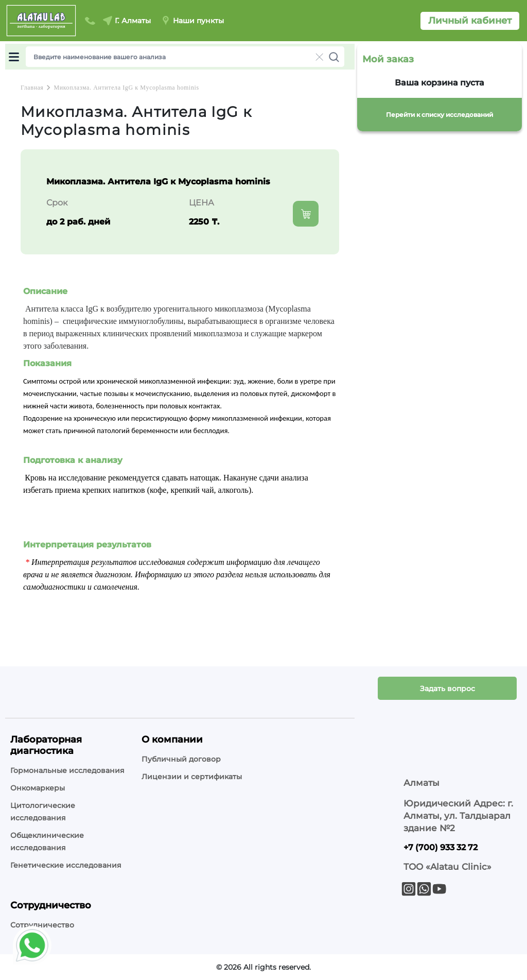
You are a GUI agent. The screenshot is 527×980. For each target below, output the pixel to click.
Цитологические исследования (43, 812)
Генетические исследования (66, 865)
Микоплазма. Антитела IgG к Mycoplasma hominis (126, 88)
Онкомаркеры (38, 788)
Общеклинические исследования (47, 841)
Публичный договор (181, 759)
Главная (32, 88)
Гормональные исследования (67, 770)
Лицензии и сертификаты (192, 777)
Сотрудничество (42, 925)
